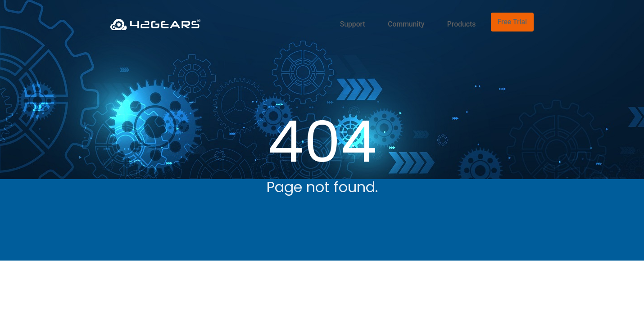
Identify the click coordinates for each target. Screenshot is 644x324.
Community (423, 20)
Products (468, 20)
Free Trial (513, 20)
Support (379, 20)
